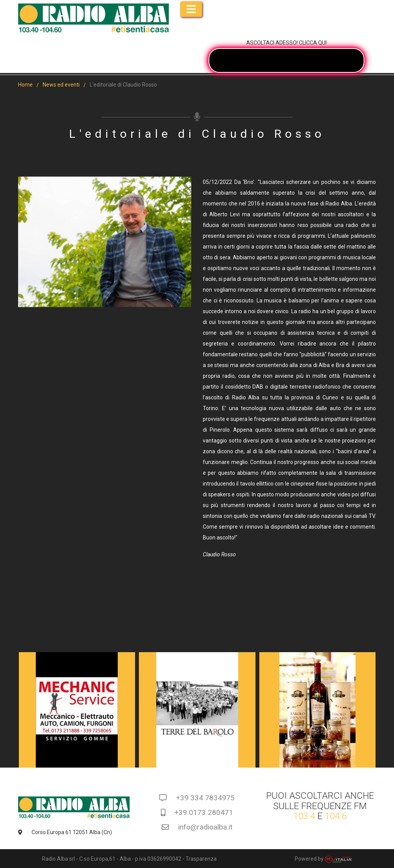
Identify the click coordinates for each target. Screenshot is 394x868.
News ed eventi (61, 85)
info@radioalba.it (197, 827)
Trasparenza (201, 859)
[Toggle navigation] (191, 9)
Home (25, 85)
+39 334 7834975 (197, 798)
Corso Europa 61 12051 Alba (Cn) (65, 832)
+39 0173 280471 (197, 812)
